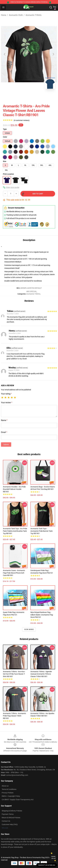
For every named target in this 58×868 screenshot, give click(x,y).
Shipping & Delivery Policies (12, 811)
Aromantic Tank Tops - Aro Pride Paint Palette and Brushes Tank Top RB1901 (15, 531)
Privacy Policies (8, 793)
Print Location (8, 174)
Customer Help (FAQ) (10, 824)
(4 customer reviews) (22, 120)
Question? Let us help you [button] (47, 865)
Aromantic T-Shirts (34, 15)
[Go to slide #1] (16, 96)
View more (29, 629)
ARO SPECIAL (32, 291)
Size (5, 161)
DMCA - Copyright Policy (11, 796)
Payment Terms (8, 814)
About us (5, 786)
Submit (6, 444)
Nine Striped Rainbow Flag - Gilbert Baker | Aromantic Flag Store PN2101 (42, 615)
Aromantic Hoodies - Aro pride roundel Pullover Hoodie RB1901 (14, 489)
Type (5, 129)
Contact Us (6, 821)
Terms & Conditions (9, 789)
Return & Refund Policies (11, 818)
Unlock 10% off (53, 857)
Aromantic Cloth (16, 15)
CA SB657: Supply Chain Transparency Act (18, 800)
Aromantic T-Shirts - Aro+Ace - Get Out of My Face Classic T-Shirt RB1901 (14, 674)
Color (5, 137)
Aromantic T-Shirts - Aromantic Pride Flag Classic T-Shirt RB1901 (14, 716)
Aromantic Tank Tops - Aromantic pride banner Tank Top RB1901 (41, 531)
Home (4, 15)
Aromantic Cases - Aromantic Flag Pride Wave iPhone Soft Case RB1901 (14, 573)
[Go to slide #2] (29, 96)
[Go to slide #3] (42, 96)
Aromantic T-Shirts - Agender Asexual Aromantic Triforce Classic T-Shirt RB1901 (41, 674)
